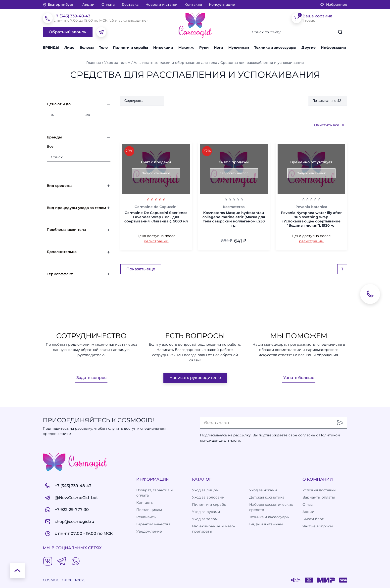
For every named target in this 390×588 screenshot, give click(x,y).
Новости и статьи (162, 4)
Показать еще (141, 269)
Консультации (222, 4)
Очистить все (330, 125)
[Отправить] (340, 423)
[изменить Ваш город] (58, 5)
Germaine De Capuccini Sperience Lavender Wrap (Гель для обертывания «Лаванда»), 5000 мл (156, 217)
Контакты (193, 4)
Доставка (130, 4)
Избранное (334, 4)
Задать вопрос (91, 378)
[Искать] (340, 32)
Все (50, 146)
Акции (88, 4)
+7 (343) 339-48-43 (72, 16)
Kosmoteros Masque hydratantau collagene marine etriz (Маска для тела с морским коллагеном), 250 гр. (234, 219)
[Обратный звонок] (370, 294)
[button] (309, 48)
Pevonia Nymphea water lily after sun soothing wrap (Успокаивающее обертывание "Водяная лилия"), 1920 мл (311, 219)
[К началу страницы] (17, 571)
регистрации (156, 241)
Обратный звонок (68, 32)
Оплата (108, 4)
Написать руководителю (195, 378)
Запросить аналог (156, 173)
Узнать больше (299, 378)
